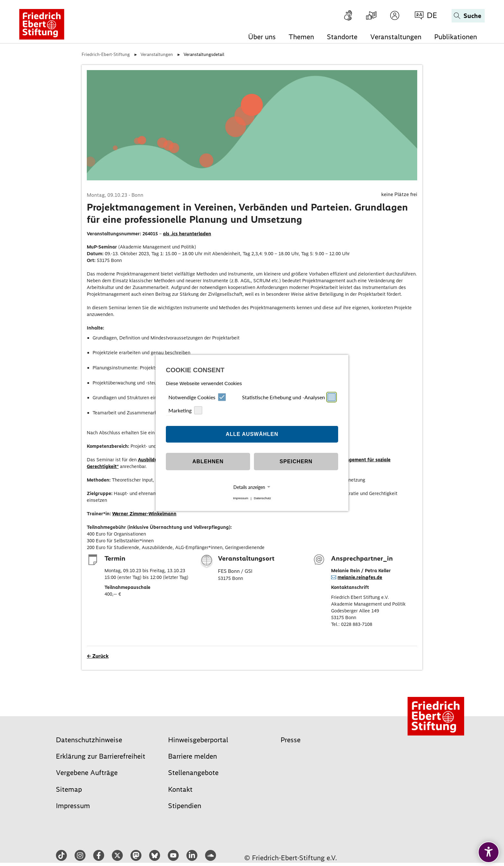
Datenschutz (262, 498)
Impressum (241, 498)
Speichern (296, 461)
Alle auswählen (252, 434)
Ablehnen (208, 461)
